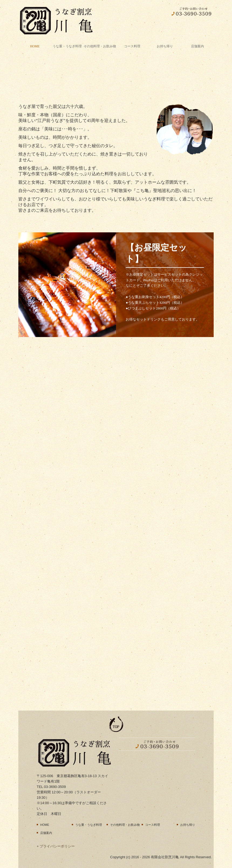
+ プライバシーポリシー (56, 846)
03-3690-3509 (55, 787)
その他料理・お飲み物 (100, 46)
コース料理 (132, 46)
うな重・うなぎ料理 (67, 46)
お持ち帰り (165, 46)
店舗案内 (197, 46)
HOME (35, 46)
